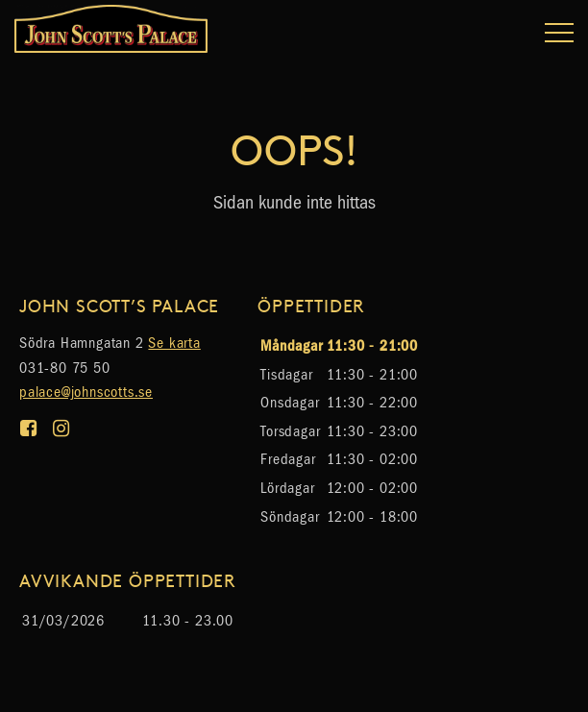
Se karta (174, 343)
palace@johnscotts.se (86, 392)
